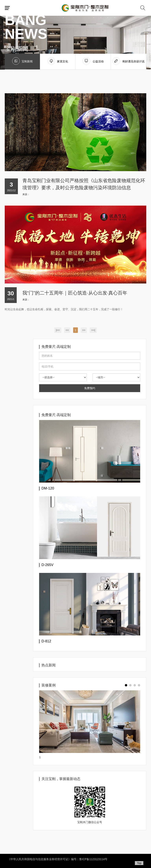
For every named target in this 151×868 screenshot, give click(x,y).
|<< (58, 330)
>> (84, 330)
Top (139, 863)
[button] (126, 685)
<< (67, 330)
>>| (93, 330)
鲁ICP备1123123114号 (93, 859)
